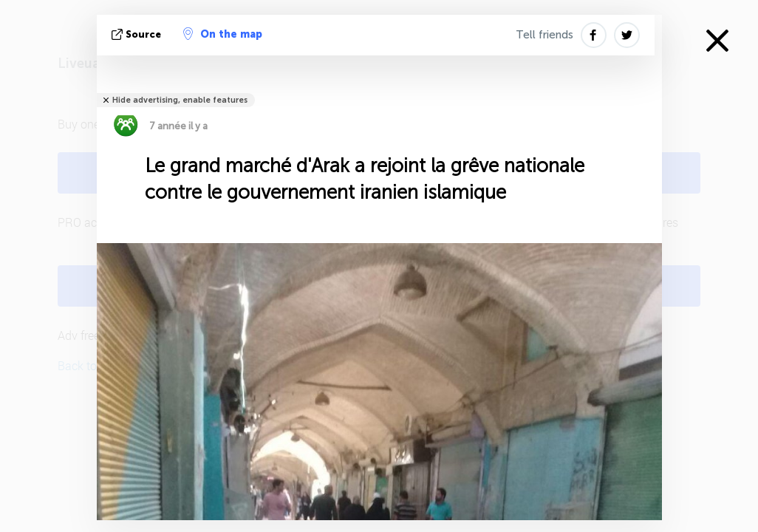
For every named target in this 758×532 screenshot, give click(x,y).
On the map (223, 34)
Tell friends (544, 35)
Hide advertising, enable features (180, 100)
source (138, 34)
